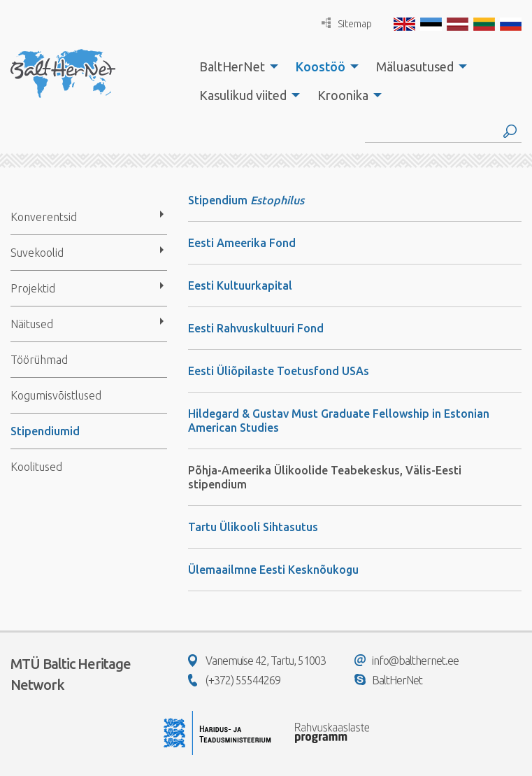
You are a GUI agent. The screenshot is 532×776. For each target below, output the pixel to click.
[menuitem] (235, 66)
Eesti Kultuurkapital (240, 285)
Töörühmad (39, 360)
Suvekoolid (37, 253)
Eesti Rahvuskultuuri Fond (256, 328)
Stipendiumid (45, 431)
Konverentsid (44, 217)
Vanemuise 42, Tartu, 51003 (257, 661)
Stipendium (219, 200)
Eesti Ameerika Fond (242, 243)
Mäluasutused (415, 66)
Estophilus (277, 200)
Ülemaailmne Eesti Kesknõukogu (273, 570)
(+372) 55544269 (234, 680)
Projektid (33, 288)
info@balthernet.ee (407, 661)
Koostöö (321, 66)
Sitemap (347, 23)
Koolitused (36, 467)
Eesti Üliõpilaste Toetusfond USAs (279, 371)
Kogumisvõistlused (56, 395)
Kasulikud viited (243, 95)
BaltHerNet (232, 66)
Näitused (32, 324)
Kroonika (343, 95)
